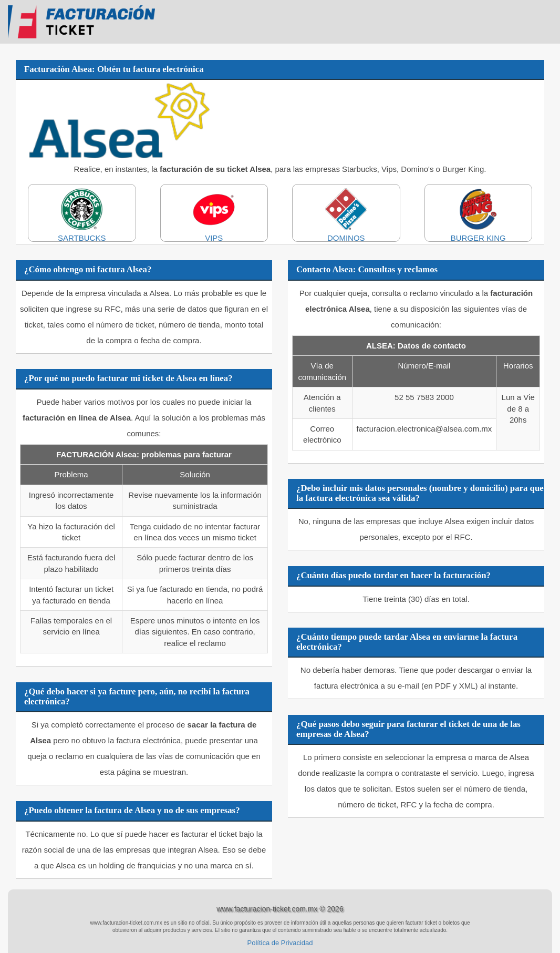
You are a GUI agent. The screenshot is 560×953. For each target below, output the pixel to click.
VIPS (214, 215)
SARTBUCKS (82, 215)
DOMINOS (346, 215)
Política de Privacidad (280, 943)
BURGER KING (479, 215)
